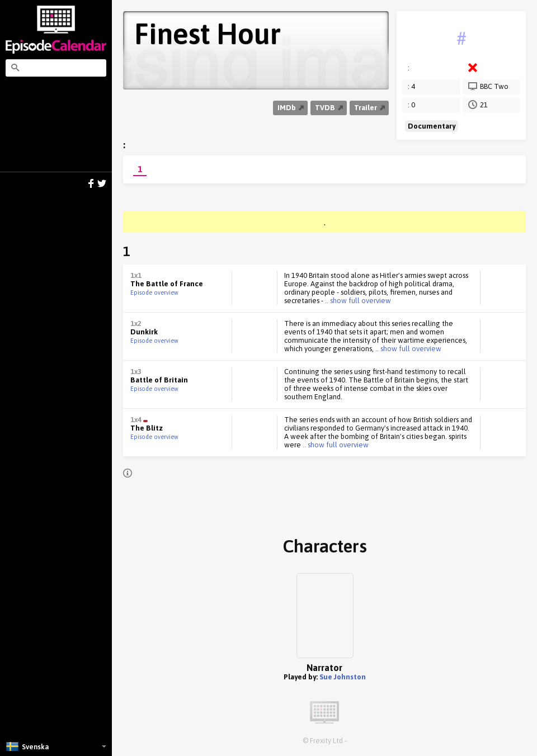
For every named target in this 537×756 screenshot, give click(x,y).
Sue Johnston (343, 677)
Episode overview (154, 292)
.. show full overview (357, 301)
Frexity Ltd (326, 741)
